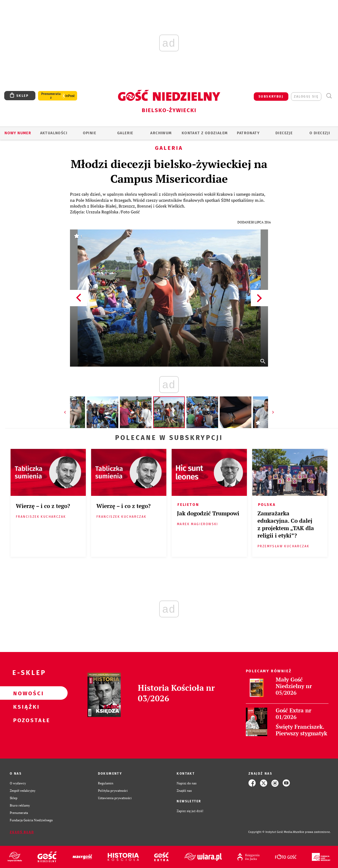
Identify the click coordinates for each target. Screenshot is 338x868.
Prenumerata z (51, 96)
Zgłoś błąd (22, 832)
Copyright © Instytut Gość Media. (271, 832)
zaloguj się (306, 97)
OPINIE (90, 133)
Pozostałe (25, 720)
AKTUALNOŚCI (54, 133)
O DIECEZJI (320, 133)
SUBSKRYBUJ (271, 97)
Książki (25, 707)
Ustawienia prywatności (115, 798)
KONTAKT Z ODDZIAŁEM (205, 133)
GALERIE (125, 133)
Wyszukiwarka (329, 96)
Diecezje (284, 133)
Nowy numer (18, 133)
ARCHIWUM (161, 133)
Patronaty (248, 133)
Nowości (25, 693)
